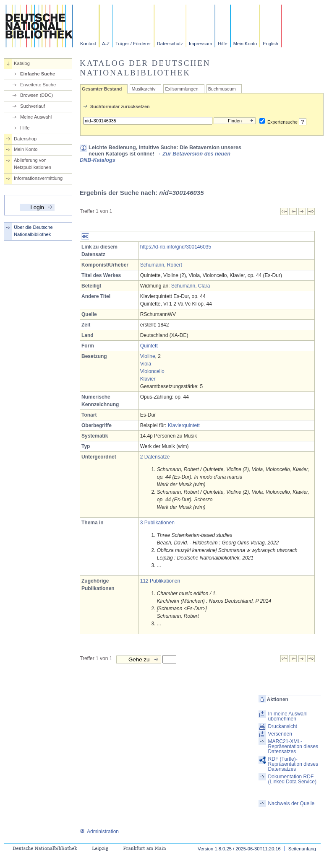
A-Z (106, 44)
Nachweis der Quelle (291, 803)
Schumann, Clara (191, 286)
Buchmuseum (222, 89)
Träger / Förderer (133, 44)
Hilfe (222, 44)
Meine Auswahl (36, 117)
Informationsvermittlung (38, 178)
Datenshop (25, 139)
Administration (99, 832)
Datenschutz (170, 44)
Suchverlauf (33, 106)
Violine (148, 356)
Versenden (280, 734)
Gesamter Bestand (102, 89)
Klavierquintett (184, 425)
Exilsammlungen (182, 89)
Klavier (148, 379)
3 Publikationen (157, 523)
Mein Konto (245, 44)
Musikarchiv (143, 89)
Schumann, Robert (161, 265)
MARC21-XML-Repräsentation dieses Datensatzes (293, 746)
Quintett (149, 346)
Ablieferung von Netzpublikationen (33, 164)
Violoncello (152, 371)
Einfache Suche (38, 74)
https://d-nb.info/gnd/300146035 (176, 247)
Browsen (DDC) (37, 95)
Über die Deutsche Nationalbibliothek (33, 231)
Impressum (200, 44)
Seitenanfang (302, 849)
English (270, 44)
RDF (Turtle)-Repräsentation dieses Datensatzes (293, 764)
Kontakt (88, 44)
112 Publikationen (160, 581)
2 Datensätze (155, 457)
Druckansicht (283, 726)
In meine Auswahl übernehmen (288, 716)
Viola (146, 364)
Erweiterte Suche (38, 85)
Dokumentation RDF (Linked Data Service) (292, 779)
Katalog (22, 63)
